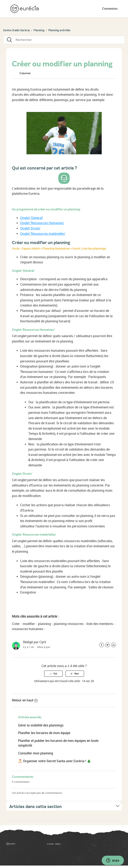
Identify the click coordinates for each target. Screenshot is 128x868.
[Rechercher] (64, 40)
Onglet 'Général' (32, 218)
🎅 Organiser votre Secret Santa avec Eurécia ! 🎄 (55, 761)
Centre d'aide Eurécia (16, 30)
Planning (39, 30)
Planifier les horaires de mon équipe (44, 733)
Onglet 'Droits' (30, 228)
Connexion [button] (110, 9)
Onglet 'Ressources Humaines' (42, 223)
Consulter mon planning (36, 753)
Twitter (108, 645)
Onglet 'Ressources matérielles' (43, 234)
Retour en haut (25, 700)
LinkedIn (114, 645)
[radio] (53, 674)
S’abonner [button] (25, 73)
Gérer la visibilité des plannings (41, 725)
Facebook (102, 645)
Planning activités (59, 30)
